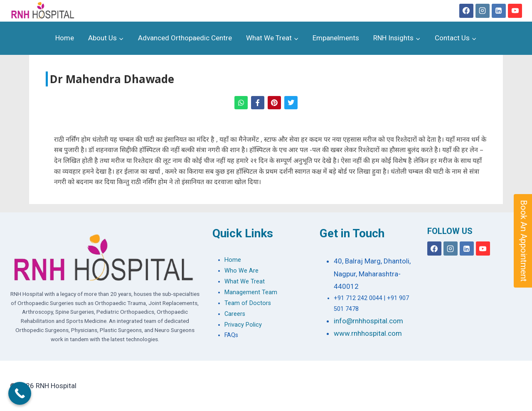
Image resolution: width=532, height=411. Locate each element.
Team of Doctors (248, 303)
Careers (235, 314)
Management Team (251, 292)
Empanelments (336, 38)
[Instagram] (483, 11)
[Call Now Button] (20, 393)
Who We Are (241, 271)
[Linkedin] (499, 11)
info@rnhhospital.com (368, 321)
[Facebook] (466, 11)
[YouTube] (515, 11)
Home (65, 38)
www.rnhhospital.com (368, 333)
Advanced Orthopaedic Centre (185, 38)
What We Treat (245, 282)
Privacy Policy (243, 325)
